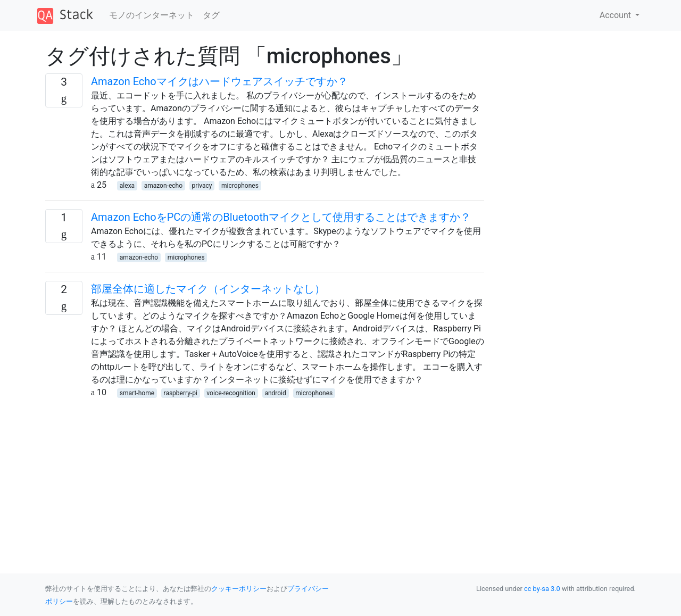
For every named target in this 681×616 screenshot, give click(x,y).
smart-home (137, 393)
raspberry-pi (181, 393)
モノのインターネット (152, 15)
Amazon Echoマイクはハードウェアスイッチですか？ (219, 81)
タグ (211, 15)
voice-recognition (231, 393)
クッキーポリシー (239, 589)
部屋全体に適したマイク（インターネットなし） (208, 289)
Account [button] (616, 15)
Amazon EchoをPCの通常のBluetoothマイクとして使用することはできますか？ (281, 217)
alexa (127, 186)
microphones (240, 186)
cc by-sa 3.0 (542, 589)
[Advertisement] (265, 473)
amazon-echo (163, 186)
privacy (202, 186)
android (275, 393)
